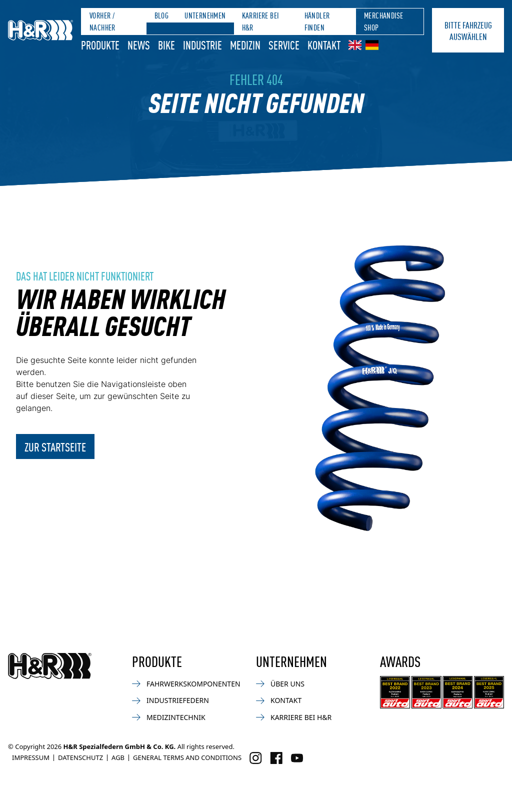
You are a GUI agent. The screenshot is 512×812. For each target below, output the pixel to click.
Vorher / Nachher (102, 21)
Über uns (280, 684)
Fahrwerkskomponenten (186, 684)
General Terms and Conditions (187, 757)
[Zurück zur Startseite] (50, 666)
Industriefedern (170, 700)
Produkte (100, 44)
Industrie (202, 44)
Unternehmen (205, 15)
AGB (118, 757)
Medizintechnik (169, 717)
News (139, 44)
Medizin (245, 44)
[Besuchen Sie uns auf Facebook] (276, 758)
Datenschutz (80, 757)
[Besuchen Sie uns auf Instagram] (256, 758)
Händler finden (317, 21)
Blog (162, 15)
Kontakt (324, 44)
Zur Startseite (55, 446)
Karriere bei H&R (260, 21)
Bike (166, 44)
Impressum (31, 757)
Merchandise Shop (383, 21)
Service (284, 44)
